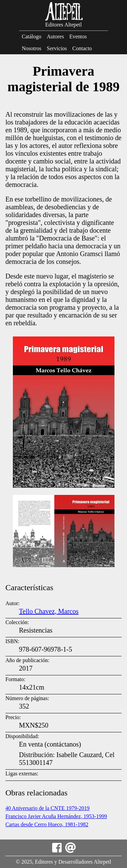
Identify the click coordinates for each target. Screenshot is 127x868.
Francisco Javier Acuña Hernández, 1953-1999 (56, 816)
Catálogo (31, 36)
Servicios (57, 48)
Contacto (82, 48)
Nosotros (31, 48)
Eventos (78, 36)
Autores (55, 36)
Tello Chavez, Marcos (49, 611)
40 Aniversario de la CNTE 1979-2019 (47, 808)
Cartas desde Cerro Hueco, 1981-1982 (47, 824)
